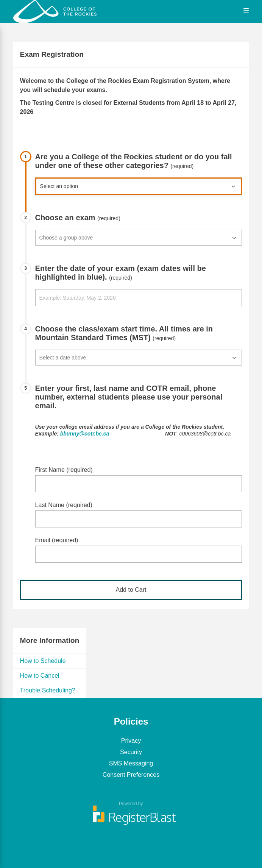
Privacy (131, 741)
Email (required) (57, 540)
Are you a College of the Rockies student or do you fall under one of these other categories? (134, 161)
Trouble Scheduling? (48, 690)
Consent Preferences (131, 775)
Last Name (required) (64, 505)
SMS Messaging (131, 763)
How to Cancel (40, 676)
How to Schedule (43, 661)
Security (131, 752)
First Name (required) (64, 470)
